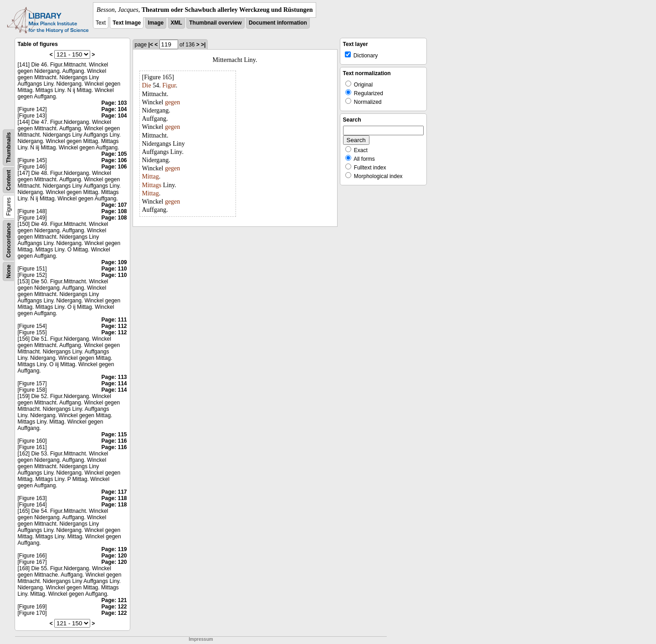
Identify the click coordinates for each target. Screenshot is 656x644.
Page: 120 (114, 556)
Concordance (9, 240)
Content (9, 180)
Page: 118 (114, 498)
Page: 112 (114, 326)
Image (156, 23)
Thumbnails (9, 147)
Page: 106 (114, 160)
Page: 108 (114, 211)
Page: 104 (114, 109)
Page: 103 (114, 103)
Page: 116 (114, 441)
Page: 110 (114, 269)
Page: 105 (114, 154)
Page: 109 (114, 262)
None (9, 271)
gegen (172, 102)
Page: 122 (114, 607)
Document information (278, 23)
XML (177, 23)
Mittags (152, 185)
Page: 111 (114, 320)
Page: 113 (114, 377)
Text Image (127, 23)
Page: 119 (114, 549)
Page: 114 (114, 383)
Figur (169, 85)
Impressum (201, 639)
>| (203, 45)
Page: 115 (114, 434)
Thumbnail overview (215, 23)
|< (151, 45)
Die (147, 85)
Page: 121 (114, 600)
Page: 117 (114, 492)
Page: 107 (114, 205)
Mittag (151, 176)
